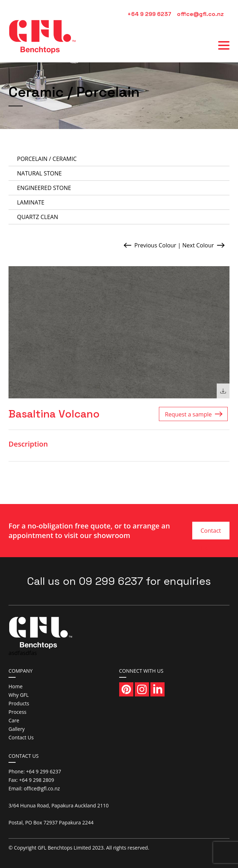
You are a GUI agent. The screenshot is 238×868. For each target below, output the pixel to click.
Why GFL (19, 695)
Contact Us (211, 533)
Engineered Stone (44, 188)
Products (19, 703)
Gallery (17, 729)
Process (17, 712)
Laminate (31, 202)
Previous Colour (155, 245)
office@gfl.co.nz (200, 14)
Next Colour (198, 245)
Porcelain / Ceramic (47, 159)
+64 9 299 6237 (149, 14)
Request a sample (188, 414)
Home (16, 686)
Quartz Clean (38, 217)
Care (14, 720)
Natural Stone (39, 173)
